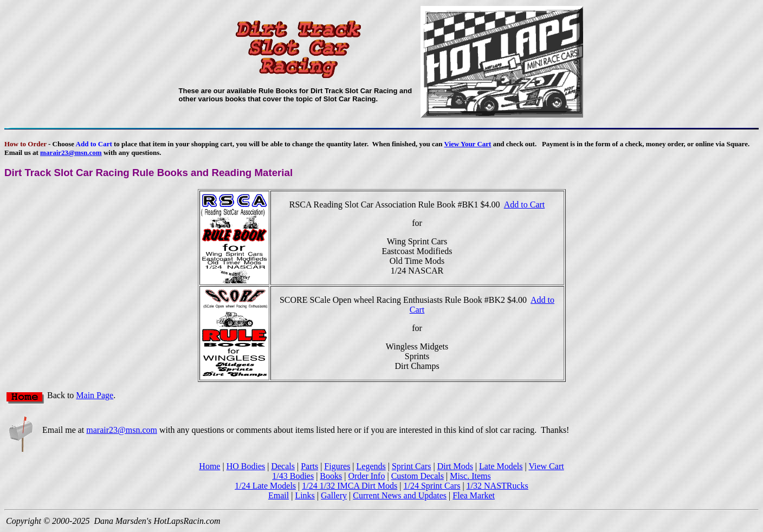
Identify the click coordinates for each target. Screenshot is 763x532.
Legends (371, 466)
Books (331, 476)
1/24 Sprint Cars (432, 486)
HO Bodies (246, 466)
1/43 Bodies (293, 476)
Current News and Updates (400, 495)
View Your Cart (467, 144)
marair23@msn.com (71, 153)
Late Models (501, 466)
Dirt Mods (455, 466)
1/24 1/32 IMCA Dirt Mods (350, 486)
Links (305, 495)
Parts (309, 466)
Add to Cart (525, 205)
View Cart (546, 466)
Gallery (334, 495)
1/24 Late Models (265, 486)
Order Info (366, 476)
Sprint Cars (411, 466)
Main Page (95, 395)
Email (279, 495)
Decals (283, 466)
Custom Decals (418, 476)
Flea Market (474, 495)
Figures (337, 466)
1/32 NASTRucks (497, 486)
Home (209, 466)
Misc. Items (470, 476)
